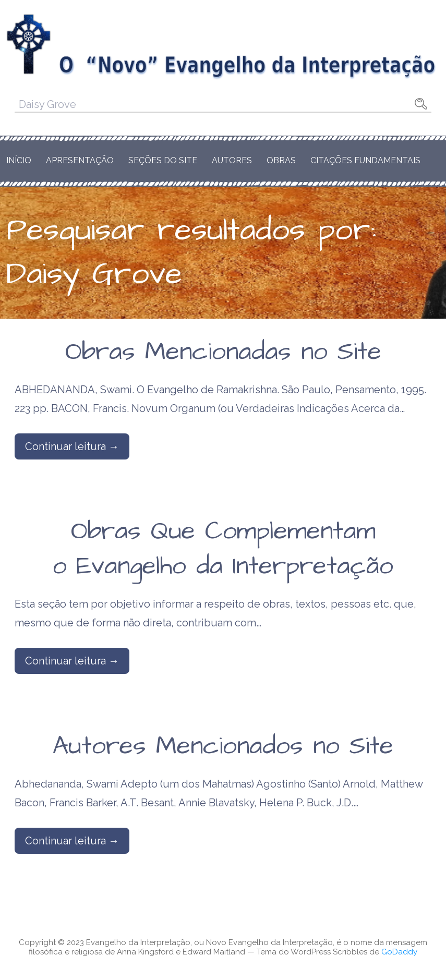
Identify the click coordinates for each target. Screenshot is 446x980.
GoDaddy (399, 952)
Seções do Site (163, 160)
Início (19, 160)
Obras (281, 160)
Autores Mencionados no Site (223, 746)
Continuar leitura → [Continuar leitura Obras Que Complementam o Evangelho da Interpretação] (72, 661)
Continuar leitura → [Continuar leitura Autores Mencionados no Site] (72, 841)
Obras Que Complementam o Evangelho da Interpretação (223, 549)
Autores (232, 160)
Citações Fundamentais (365, 160)
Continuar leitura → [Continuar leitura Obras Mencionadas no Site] (72, 446)
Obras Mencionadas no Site (223, 352)
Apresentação (80, 160)
